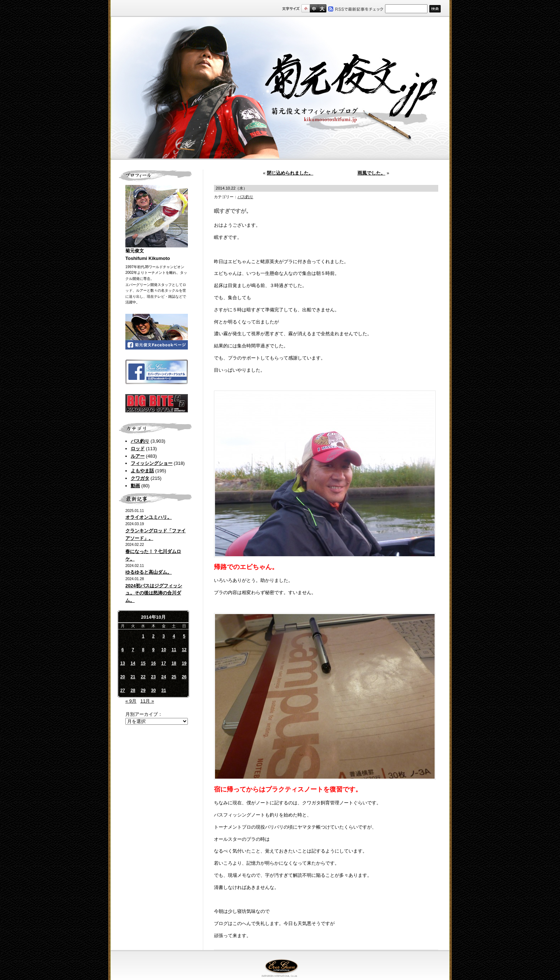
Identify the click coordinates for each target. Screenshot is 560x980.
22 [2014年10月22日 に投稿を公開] (143, 677)
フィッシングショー (152, 463)
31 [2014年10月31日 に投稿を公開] (163, 690)
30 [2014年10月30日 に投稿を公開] (153, 690)
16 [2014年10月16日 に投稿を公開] (153, 663)
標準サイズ (306, 8)
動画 (135, 486)
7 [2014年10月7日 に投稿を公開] (133, 650)
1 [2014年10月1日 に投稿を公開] (143, 636)
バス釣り (140, 441)
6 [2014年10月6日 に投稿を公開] (123, 650)
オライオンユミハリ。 (149, 517)
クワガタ (140, 478)
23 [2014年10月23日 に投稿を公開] (153, 677)
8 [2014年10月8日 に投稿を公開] (143, 650)
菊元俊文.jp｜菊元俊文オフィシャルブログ (280, 88)
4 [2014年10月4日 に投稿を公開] (174, 636)
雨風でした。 (371, 173)
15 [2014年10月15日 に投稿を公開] (143, 663)
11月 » (147, 701)
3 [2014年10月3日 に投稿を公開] (164, 636)
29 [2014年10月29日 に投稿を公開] (143, 690)
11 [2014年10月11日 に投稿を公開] (174, 650)
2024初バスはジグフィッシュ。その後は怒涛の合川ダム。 (154, 593)
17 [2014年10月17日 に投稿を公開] (163, 663)
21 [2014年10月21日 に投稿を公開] (133, 677)
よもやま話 (142, 471)
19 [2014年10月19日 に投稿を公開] (184, 663)
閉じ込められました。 (290, 173)
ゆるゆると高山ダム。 (149, 572)
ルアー (138, 456)
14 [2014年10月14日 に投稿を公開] (133, 663)
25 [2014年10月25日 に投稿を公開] (174, 677)
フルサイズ (322, 8)
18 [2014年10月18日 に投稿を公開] (174, 663)
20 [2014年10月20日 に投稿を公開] (123, 677)
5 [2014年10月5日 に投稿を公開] (184, 636)
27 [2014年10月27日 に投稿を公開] (123, 690)
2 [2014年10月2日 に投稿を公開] (153, 636)
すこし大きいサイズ (314, 8)
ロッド (138, 449)
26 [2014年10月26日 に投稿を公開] (184, 677)
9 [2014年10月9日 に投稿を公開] (153, 650)
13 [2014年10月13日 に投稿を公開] (123, 663)
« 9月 (131, 701)
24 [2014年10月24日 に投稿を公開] (163, 677)
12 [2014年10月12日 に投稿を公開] (184, 650)
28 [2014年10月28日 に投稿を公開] (133, 690)
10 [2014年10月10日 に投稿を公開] (163, 650)
